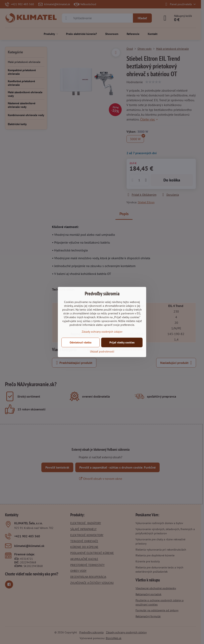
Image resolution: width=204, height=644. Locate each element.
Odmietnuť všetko (81, 342)
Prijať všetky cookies (122, 342)
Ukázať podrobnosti (102, 351)
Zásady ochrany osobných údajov (102, 332)
